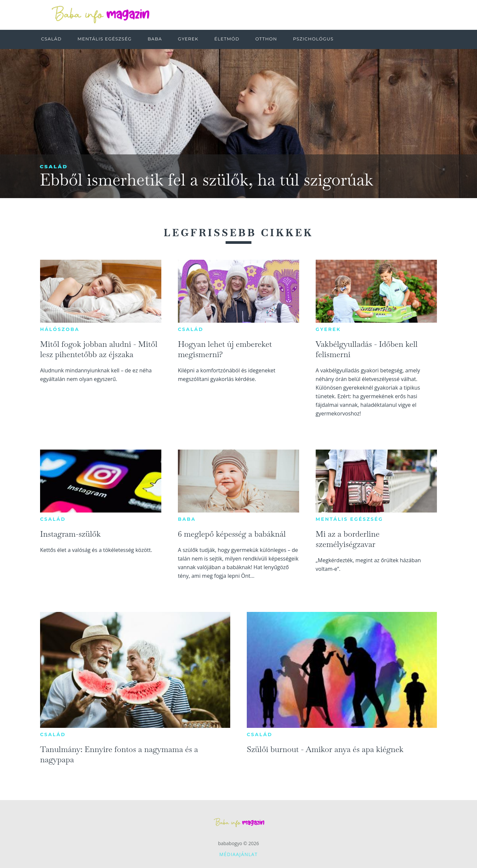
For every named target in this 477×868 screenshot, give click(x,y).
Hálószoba (60, 329)
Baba (187, 519)
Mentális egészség (349, 519)
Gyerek (328, 329)
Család (54, 166)
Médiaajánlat (238, 854)
